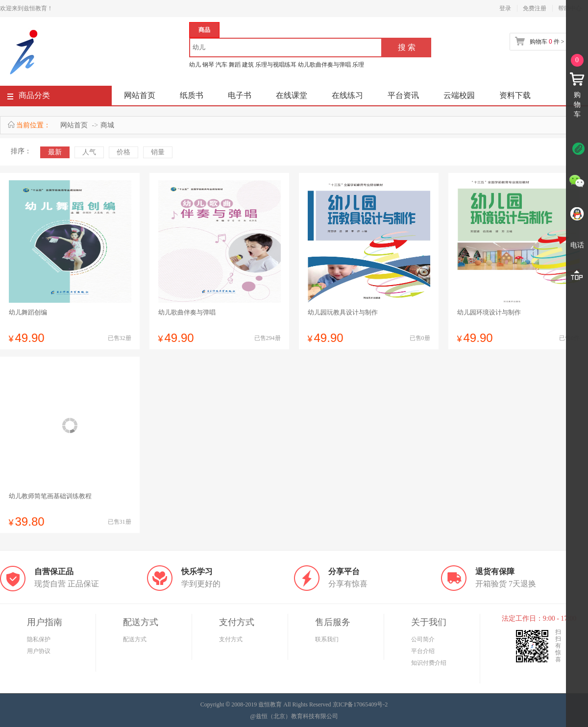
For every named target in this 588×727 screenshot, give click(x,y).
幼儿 (195, 65)
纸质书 (192, 95)
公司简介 (423, 639)
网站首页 (140, 95)
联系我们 (327, 639)
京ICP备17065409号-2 (360, 704)
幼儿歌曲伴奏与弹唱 (324, 65)
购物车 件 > (547, 42)
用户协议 (39, 651)
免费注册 (535, 8)
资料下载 (515, 95)
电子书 (240, 95)
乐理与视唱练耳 (276, 65)
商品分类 (29, 97)
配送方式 (135, 639)
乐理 (358, 65)
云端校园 (459, 95)
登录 (505, 8)
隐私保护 (39, 639)
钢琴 (208, 65)
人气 (89, 152)
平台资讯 (403, 95)
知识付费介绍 (429, 663)
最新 (55, 152)
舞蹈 (235, 65)
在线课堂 (292, 95)
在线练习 (347, 95)
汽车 (221, 65)
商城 (107, 125)
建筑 (248, 65)
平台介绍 (423, 651)
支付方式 (231, 639)
